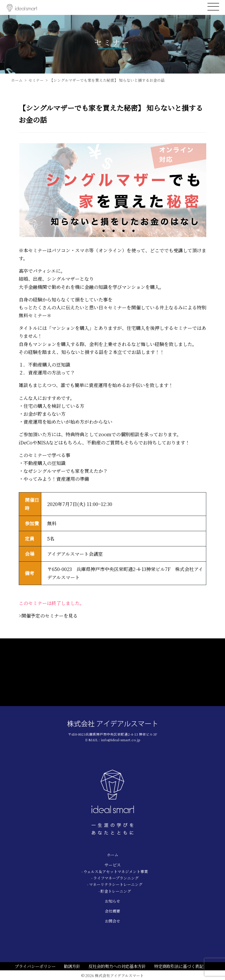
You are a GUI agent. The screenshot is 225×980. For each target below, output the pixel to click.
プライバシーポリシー (35, 966)
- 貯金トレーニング (115, 891)
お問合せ (112, 921)
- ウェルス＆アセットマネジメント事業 (115, 871)
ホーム (113, 855)
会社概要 (112, 911)
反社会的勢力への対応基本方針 (117, 966)
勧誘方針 (72, 966)
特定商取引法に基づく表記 (179, 966)
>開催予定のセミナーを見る (48, 616)
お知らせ (112, 901)
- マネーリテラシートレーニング (115, 884)
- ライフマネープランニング (115, 878)
